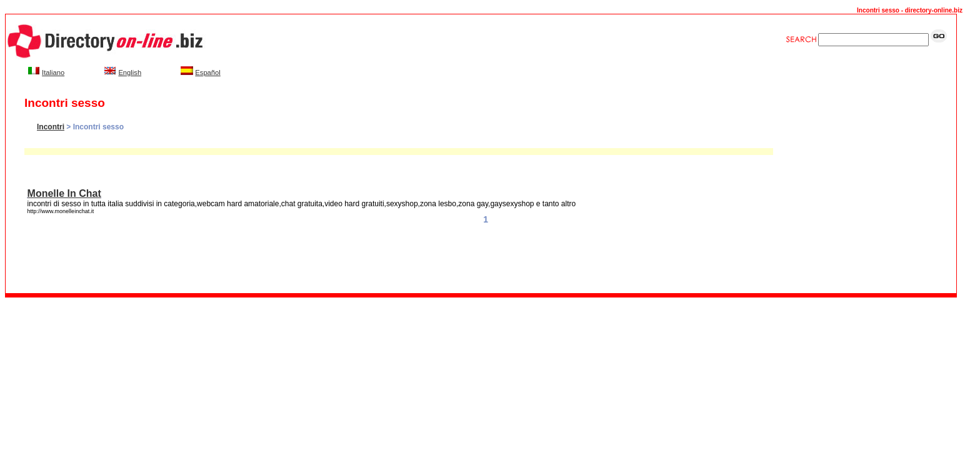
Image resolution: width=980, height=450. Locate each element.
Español (207, 72)
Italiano (53, 72)
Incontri (51, 127)
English (130, 72)
